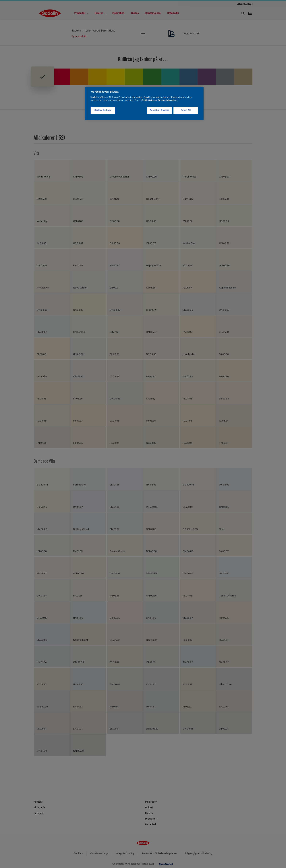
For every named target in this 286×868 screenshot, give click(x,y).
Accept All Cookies (159, 110)
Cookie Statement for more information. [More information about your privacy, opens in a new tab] (159, 101)
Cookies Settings (103, 110)
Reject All (186, 110)
